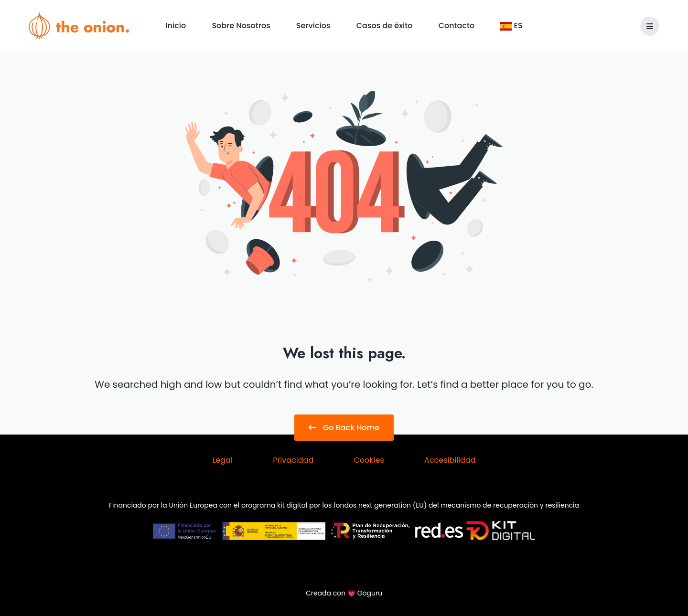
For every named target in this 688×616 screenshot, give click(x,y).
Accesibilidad (450, 460)
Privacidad (293, 460)
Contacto (458, 26)
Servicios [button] (314, 26)
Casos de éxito (386, 26)
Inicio (177, 26)
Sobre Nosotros (242, 26)
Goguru (370, 593)
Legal (222, 460)
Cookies (369, 460)
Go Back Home (344, 428)
